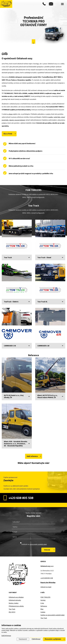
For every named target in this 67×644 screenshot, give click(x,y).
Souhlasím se (34, 544)
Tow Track (12, 609)
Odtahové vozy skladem (16, 597)
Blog (42, 609)
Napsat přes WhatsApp (48, 582)
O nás (42, 603)
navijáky (51, 117)
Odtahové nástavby (15, 600)
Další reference (32, 456)
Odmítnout (36, 639)
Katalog (43, 600)
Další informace (6, 636)
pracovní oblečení (20, 120)
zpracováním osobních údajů (38, 544)
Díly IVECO (12, 612)
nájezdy (11, 120)
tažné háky (57, 117)
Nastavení (23, 639)
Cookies (43, 612)
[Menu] (62, 4)
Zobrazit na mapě (46, 587)
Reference (44, 606)
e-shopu (10, 114)
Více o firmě (8, 134)
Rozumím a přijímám (53, 639)
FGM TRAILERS (45, 597)
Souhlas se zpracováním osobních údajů (52, 615)
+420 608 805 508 (18, 498)
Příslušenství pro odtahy (16, 606)
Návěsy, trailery (14, 603)
